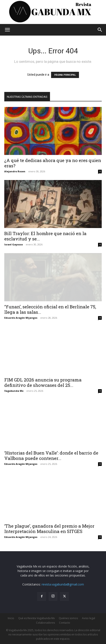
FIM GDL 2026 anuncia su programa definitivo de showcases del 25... (43, 382)
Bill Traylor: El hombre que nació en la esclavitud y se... (45, 236)
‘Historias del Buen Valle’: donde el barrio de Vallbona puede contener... (51, 456)
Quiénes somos (68, 618)
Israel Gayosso (14, 244)
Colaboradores (45, 623)
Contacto (65, 623)
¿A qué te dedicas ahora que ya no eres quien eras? (53, 163)
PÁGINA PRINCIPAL (65, 75)
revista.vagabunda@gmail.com (63, 584)
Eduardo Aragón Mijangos (21, 318)
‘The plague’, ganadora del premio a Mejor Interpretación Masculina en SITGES (49, 529)
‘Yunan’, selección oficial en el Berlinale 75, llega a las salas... (50, 309)
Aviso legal (89, 618)
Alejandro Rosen (15, 171)
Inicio (11, 618)
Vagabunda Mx (14, 391)
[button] (7, 30)
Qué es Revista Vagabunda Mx (36, 618)
